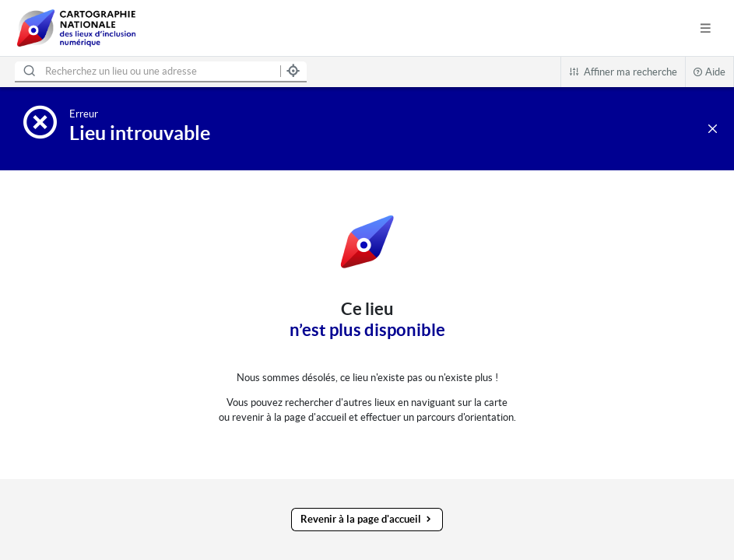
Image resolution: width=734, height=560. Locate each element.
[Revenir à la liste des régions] (713, 129)
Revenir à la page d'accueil (367, 519)
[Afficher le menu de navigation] (706, 28)
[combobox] (144, 72)
